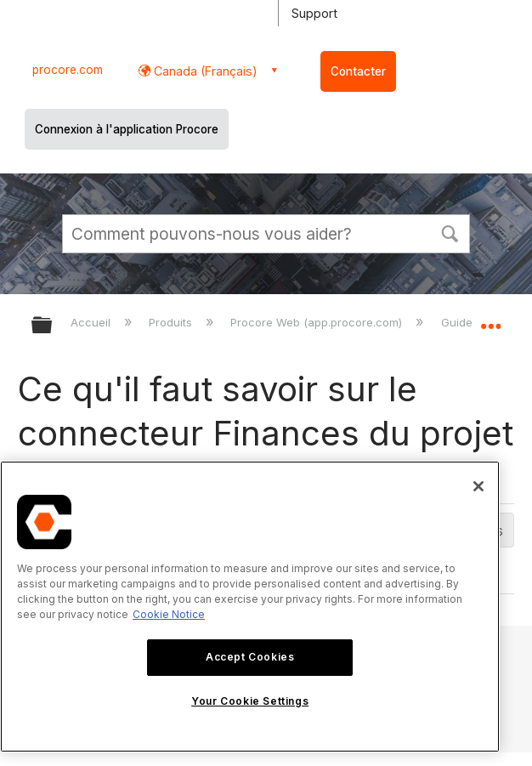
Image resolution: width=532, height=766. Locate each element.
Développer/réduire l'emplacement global (490, 320)
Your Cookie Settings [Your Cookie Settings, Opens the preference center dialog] (250, 701)
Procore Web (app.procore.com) (318, 322)
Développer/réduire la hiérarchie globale (53, 326)
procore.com (68, 70)
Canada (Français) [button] (204, 71)
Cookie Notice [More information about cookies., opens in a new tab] (169, 614)
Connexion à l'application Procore (127, 129)
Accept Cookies (250, 657)
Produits (172, 322)
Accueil (92, 322)
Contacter (358, 71)
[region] (250, 607)
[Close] (478, 486)
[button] (450, 232)
